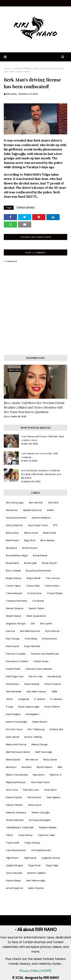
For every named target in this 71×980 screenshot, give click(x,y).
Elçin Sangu (13, 639)
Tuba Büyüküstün (16, 850)
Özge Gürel (34, 865)
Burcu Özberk (13, 571)
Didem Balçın (14, 616)
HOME (47, 971)
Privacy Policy (30, 971)
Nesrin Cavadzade (17, 775)
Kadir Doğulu (13, 714)
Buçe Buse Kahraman (39, 571)
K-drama (40, 699)
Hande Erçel (54, 676)
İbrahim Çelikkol (36, 873)
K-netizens (56, 699)
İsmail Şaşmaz (14, 888)
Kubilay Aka (56, 729)
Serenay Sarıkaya (16, 812)
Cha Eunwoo (34, 593)
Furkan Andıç (41, 661)
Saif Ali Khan (34, 797)
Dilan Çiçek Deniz (36, 616)
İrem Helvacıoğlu (36, 881)
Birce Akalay (48, 540)
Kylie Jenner (13, 737)
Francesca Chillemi (17, 661)
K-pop (9, 707)
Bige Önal (30, 540)
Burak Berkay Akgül (17, 555)
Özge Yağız (52, 865)
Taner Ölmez (25, 835)
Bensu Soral (31, 533)
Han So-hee (35, 676)
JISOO (9, 699)
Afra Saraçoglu (15, 503)
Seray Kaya (35, 805)
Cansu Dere (33, 586)
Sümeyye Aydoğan (40, 820)
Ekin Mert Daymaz (30, 631)
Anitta (50, 510)
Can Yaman (53, 578)
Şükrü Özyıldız (36, 888)
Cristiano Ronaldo (16, 601)
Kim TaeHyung (36, 729)
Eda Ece (10, 631)
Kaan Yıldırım (52, 707)
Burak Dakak (40, 555)
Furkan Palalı (13, 669)
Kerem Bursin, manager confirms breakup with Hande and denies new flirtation (41, 474)
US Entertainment (41, 850)
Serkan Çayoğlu (41, 812)
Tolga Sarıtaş (32, 843)
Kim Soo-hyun (14, 729)
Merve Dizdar (13, 760)
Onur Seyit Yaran (40, 782)
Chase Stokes (55, 593)
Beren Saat (50, 533)
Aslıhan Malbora (41, 518)
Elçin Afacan (53, 631)
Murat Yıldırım (45, 767)
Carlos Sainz (52, 586)
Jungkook (23, 699)
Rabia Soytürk (14, 797)
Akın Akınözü (36, 503)
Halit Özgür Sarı (15, 676)
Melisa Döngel (39, 744)
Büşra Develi (34, 578)
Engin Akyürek (32, 646)
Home (7, 69)
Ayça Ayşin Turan (38, 525)
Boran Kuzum (30, 548)
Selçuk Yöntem (14, 805)
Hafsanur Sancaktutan (39, 669)
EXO (33, 624)
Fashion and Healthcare (45, 654)
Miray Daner (50, 760)
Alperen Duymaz (32, 510)
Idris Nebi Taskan (36, 692)
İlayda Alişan (13, 881)
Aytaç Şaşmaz (14, 525)
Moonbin (27, 767)
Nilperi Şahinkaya (16, 782)
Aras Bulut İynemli (16, 518)
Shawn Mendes (15, 820)
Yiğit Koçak (30, 858)
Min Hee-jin (32, 760)
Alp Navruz (12, 510)
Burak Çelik (30, 563)
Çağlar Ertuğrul (14, 865)
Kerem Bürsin (40, 722)
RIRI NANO (11, 94)
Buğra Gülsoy (14, 578)
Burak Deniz (12, 563)
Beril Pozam (12, 540)
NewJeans (39, 775)
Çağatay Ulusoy (51, 858)
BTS (55, 525)
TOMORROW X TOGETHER (20, 828)
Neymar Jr (56, 775)
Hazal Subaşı (32, 684)
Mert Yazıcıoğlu (44, 752)
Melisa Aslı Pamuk (16, 744)
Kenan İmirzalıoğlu (17, 722)
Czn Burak (38, 601)
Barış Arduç (12, 533)
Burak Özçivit (49, 563)
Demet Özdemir (15, 608)
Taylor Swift (12, 843)
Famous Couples (16, 654)
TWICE (9, 835)
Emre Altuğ (31, 639)
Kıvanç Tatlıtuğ (33, 737)
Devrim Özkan (36, 608)
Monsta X (11, 767)
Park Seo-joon (31, 790)
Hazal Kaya (12, 684)
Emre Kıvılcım (50, 639)
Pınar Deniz (50, 790)
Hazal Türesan (53, 684)
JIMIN (54, 692)
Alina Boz (53, 503)
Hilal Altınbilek (14, 692)
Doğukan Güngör (16, 624)
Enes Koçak (12, 646)
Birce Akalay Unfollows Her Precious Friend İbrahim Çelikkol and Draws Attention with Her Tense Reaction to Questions (34, 407)
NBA (60, 767)
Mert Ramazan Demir (18, 752)
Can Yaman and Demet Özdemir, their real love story (43, 438)
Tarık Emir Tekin (46, 835)
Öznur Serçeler (14, 873)
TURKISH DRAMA (22, 69)
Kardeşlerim (33, 714)
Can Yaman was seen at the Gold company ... (39, 455)
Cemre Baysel (14, 593)
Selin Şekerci (54, 797)
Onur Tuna (12, 790)
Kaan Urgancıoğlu (29, 707)
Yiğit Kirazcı (12, 858)
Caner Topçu (13, 586)
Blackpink (11, 548)
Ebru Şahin (46, 624)
